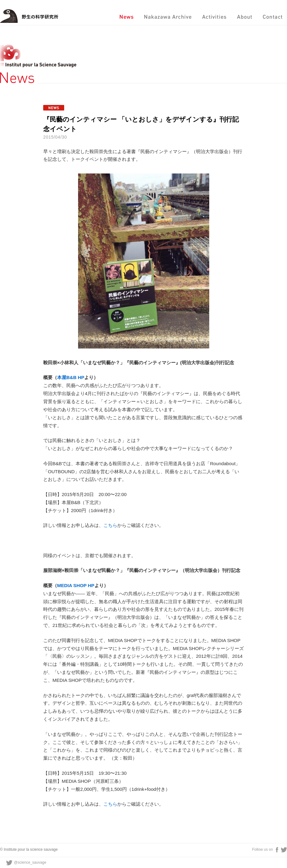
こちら (110, 525)
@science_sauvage (30, 862)
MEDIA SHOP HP (76, 585)
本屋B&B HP (71, 377)
